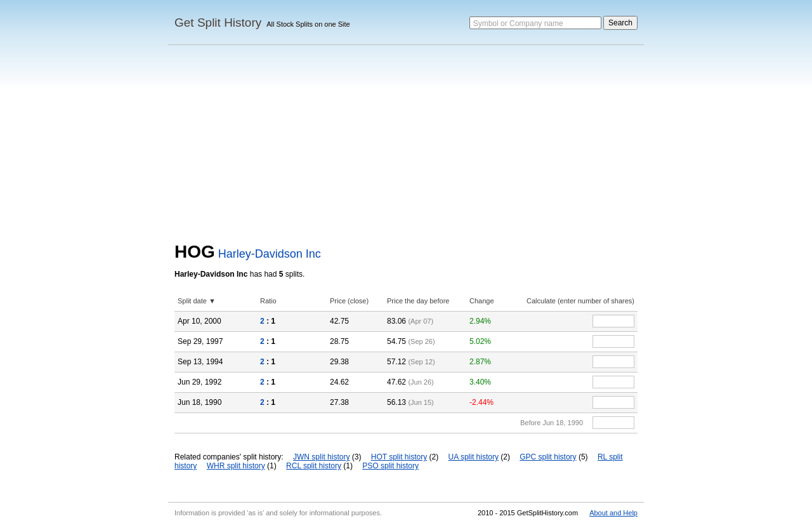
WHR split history (236, 466)
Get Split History (218, 23)
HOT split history (399, 457)
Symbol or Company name (518, 23)
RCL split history (314, 466)
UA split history (474, 457)
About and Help (613, 513)
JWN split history (321, 457)
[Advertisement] (406, 147)
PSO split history (390, 466)
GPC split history (548, 457)
